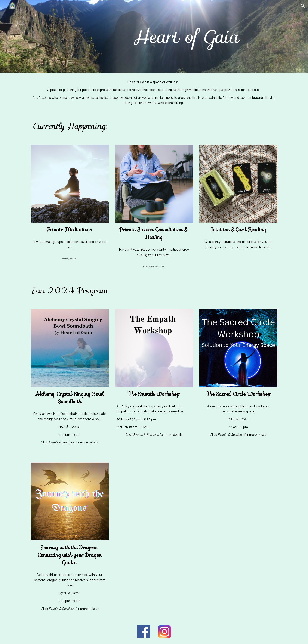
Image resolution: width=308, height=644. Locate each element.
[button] (303, 6)
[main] (186, 36)
